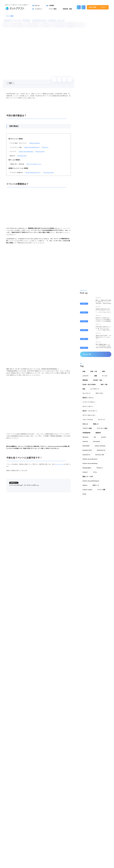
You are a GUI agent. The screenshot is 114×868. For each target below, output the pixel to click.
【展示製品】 (15, 91)
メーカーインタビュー (89, 492)
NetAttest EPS (22, 199)
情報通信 (85, 470)
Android (85, 532)
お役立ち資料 (92, 7)
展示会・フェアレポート (90, 501)
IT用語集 (59, 856)
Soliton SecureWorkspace (91, 571)
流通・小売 (94, 461)
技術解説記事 (87, 523)
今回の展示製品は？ (16, 88)
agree (102, 865)
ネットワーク (87, 483)
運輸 (96, 466)
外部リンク (96, 575)
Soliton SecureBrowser (91, 549)
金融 (84, 461)
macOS (104, 527)
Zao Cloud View (49, 216)
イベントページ (59, 687)
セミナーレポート (88, 496)
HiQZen (85, 575)
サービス (105, 466)
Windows (86, 527)
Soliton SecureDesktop (26, 195)
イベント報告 (10, 16)
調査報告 (98, 523)
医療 (103, 461)
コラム (95, 562)
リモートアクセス (88, 510)
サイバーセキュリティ (89, 505)
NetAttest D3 (102, 540)
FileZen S (45, 191)
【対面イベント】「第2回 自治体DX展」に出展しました (29, 825)
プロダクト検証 (87, 518)
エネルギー (86, 466)
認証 (84, 479)
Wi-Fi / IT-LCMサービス (33, 208)
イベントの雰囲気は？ (17, 93)
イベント (103, 7)
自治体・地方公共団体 (89, 475)
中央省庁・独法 (97, 470)
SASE (84, 584)
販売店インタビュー (88, 488)
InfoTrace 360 (40, 195)
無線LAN (96, 514)
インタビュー (21, 856)
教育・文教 (104, 475)
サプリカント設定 (102, 518)
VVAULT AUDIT (87, 580)
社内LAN (85, 514)
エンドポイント (95, 479)
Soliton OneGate (34, 187)
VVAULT (85, 562)
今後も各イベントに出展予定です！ (20, 96)
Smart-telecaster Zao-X (33, 216)
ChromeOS (97, 532)
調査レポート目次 (88, 567)
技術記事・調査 (47, 856)
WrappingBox (87, 558)
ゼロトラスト (99, 483)
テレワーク (101, 510)
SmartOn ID (87, 545)
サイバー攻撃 (101, 580)
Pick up (10, 856)
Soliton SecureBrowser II (32, 191)
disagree (91, 865)
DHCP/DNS (86, 536)
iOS (95, 527)
